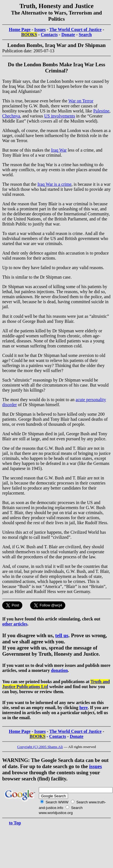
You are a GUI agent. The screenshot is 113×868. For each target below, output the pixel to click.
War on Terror (81, 101)
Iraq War (59, 150)
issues (96, 766)
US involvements (60, 116)
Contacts (49, 35)
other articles (15, 624)
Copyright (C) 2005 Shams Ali (40, 747)
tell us (62, 635)
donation (59, 670)
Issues (40, 30)
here (83, 708)
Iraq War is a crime (54, 184)
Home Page (20, 30)
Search (85, 35)
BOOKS (29, 35)
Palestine (101, 111)
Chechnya (11, 116)
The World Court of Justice (75, 30)
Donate (68, 35)
